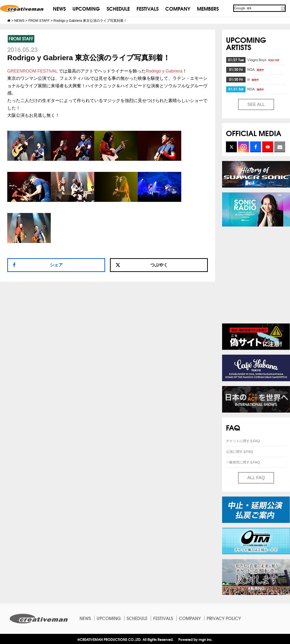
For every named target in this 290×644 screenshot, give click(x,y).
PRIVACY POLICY (224, 618)
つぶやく (142, 265)
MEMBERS (208, 8)
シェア (56, 265)
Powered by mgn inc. (196, 639)
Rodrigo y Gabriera (164, 71)
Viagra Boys (264, 60)
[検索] (257, 8)
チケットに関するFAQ (243, 441)
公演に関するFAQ (239, 452)
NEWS (59, 8)
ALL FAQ (256, 478)
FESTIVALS (148, 8)
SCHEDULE (118, 8)
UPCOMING (86, 8)
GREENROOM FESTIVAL (32, 71)
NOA (256, 69)
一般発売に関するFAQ (243, 462)
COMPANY (178, 8)
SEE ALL (256, 104)
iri (253, 79)
